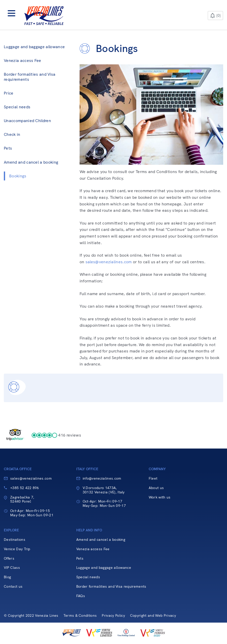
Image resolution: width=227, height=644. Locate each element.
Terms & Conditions (80, 616)
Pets (8, 148)
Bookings (18, 176)
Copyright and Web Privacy (153, 616)
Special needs (17, 107)
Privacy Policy (113, 616)
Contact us (13, 587)
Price (9, 93)
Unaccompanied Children (27, 121)
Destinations (15, 540)
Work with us (160, 497)
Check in (12, 134)
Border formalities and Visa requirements (30, 77)
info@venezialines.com (102, 478)
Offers (9, 558)
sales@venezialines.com (109, 262)
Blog (7, 577)
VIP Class (12, 568)
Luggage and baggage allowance (34, 47)
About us (156, 488)
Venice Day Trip (17, 549)
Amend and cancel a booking (31, 162)
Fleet (153, 478)
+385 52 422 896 (25, 488)
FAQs (81, 596)
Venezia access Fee (23, 61)
